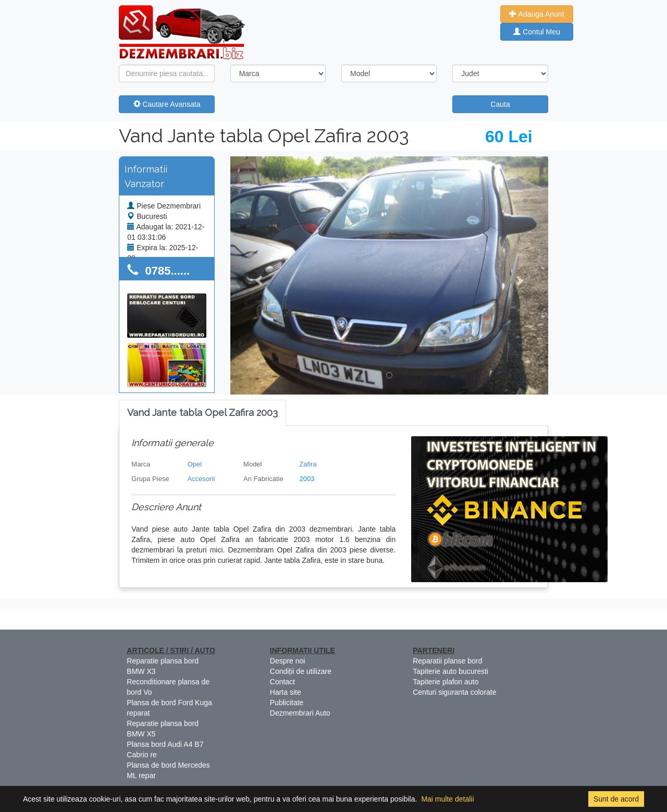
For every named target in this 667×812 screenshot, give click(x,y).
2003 (307, 479)
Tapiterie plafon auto (446, 682)
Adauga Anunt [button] (536, 14)
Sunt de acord (616, 799)
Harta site (286, 692)
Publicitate (287, 703)
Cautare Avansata (167, 104)
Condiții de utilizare (301, 671)
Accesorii (201, 479)
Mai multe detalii (447, 799)
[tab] (202, 413)
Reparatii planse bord (447, 661)
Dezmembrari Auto (300, 713)
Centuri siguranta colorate (454, 692)
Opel (195, 464)
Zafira (308, 464)
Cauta (500, 104)
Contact (282, 682)
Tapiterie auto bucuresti (450, 671)
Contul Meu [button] (536, 32)
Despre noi (288, 661)
